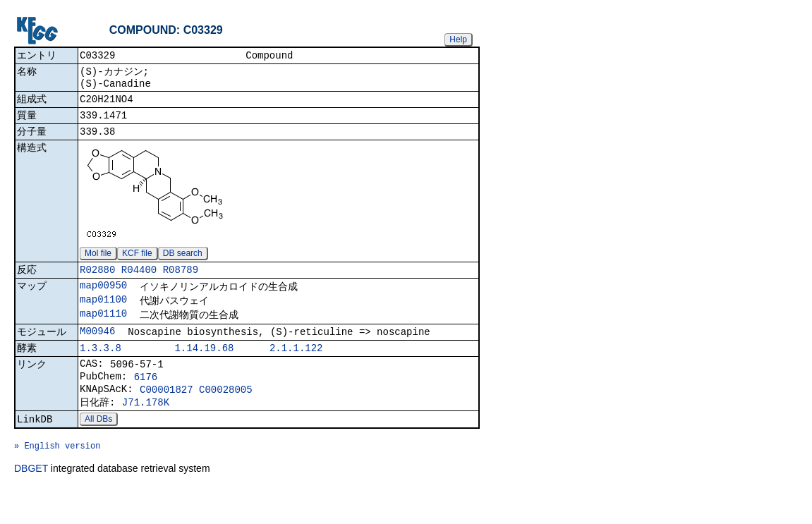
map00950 (103, 299)
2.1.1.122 (296, 368)
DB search (183, 264)
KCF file (137, 264)
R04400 (139, 282)
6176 (146, 400)
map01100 (103, 314)
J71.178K (146, 430)
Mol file (98, 264)
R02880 (97, 282)
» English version (57, 479)
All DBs (98, 449)
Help (458, 39)
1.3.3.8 (101, 368)
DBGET (31, 504)
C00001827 (166, 415)
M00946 (97, 349)
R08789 (181, 282)
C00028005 (226, 415)
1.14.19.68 (204, 368)
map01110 (103, 330)
